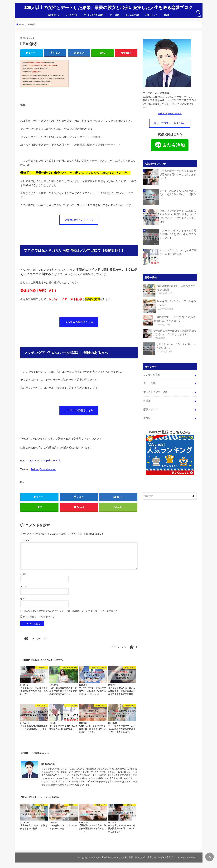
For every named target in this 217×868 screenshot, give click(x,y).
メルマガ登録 (72, 14)
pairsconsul (49, 764)
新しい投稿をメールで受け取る (39, 617)
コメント (25, 541)
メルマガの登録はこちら (79, 321)
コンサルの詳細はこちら (79, 410)
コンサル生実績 (132, 14)
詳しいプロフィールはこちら (170, 122)
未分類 (147, 416)
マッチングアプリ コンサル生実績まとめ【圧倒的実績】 (178, 251)
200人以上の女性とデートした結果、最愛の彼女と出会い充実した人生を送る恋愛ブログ (108, 7)
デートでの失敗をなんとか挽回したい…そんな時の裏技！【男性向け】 (178, 193)
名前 (23, 574)
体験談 (166, 14)
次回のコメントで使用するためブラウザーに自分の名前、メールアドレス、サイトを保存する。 (71, 611)
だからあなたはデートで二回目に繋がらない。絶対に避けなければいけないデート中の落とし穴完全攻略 (178, 215)
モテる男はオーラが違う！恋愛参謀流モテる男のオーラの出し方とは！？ (178, 173)
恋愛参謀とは (54, 14)
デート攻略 (114, 14)
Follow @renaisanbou (43, 469)
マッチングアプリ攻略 (93, 14)
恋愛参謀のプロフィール (79, 219)
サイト (24, 599)
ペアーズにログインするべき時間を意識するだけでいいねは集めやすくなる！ (178, 233)
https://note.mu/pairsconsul (44, 460)
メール (24, 586)
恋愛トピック (151, 14)
